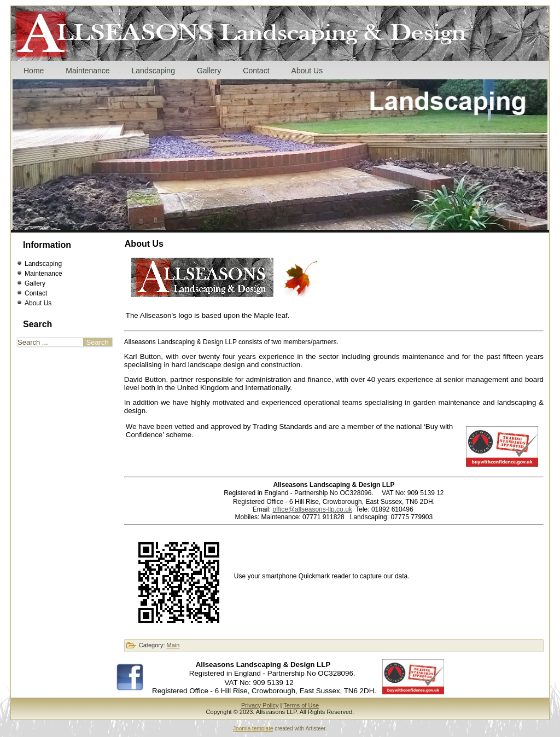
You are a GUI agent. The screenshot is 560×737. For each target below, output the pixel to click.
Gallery (209, 71)
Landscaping (153, 71)
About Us (307, 71)
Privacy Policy (260, 705)
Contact (256, 71)
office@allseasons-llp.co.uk (312, 509)
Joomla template (253, 729)
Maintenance (87, 71)
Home (34, 71)
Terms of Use (301, 705)
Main (173, 645)
